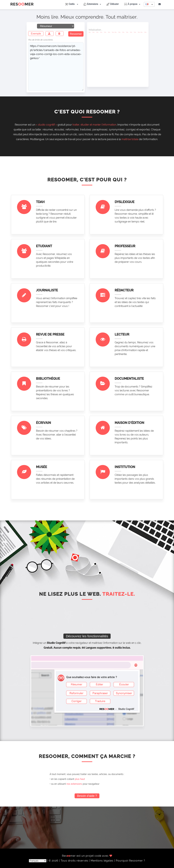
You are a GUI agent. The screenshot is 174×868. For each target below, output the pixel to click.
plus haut (80, 779)
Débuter (113, 4)
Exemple (36, 34)
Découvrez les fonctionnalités (87, 636)
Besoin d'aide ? (87, 796)
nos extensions (74, 784)
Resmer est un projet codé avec (87, 856)
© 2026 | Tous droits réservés (69, 861)
